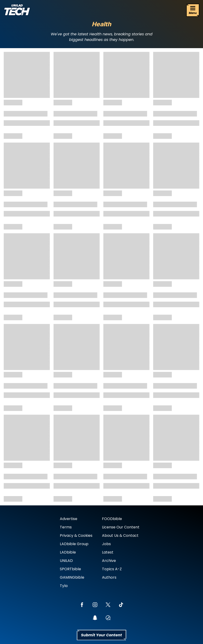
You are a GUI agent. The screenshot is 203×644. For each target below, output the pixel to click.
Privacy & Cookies (76, 536)
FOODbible (112, 519)
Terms (66, 527)
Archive (109, 561)
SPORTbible (70, 569)
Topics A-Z (112, 569)
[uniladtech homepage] (17, 10)
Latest (108, 552)
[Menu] (193, 10)
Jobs (106, 544)
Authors (109, 577)
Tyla (64, 586)
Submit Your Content (101, 635)
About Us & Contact (120, 536)
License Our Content (121, 527)
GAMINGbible (72, 577)
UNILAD (66, 561)
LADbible (68, 552)
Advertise (69, 519)
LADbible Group (74, 544)
